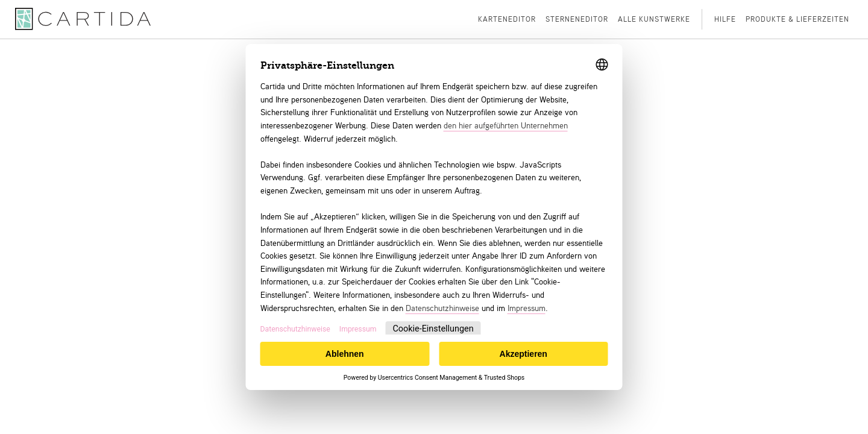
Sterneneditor (577, 19)
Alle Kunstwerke (654, 19)
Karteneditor (507, 19)
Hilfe (725, 19)
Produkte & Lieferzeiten (797, 19)
